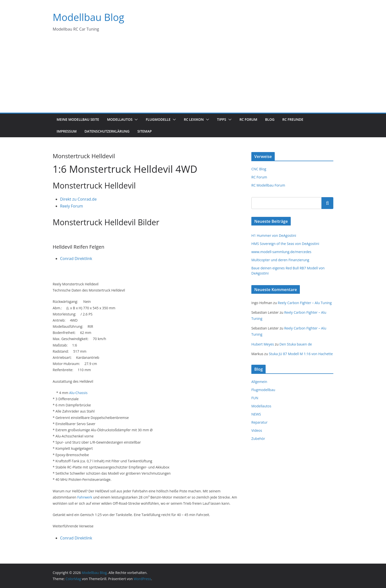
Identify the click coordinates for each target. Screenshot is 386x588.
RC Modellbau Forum (268, 185)
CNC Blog (259, 169)
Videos (257, 430)
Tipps (222, 119)
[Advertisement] (193, 76)
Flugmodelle (158, 119)
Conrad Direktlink (76, 259)
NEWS (256, 414)
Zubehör (258, 439)
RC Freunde (293, 119)
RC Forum (248, 119)
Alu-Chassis (78, 393)
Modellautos (120, 119)
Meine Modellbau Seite (78, 119)
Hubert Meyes (263, 344)
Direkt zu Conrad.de (78, 199)
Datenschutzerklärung (107, 131)
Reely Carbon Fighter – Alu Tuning (305, 303)
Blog (270, 119)
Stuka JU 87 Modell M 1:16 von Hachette (301, 354)
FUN (255, 398)
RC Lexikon (194, 119)
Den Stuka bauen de (296, 344)
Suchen (327, 203)
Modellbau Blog (88, 17)
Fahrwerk (85, 497)
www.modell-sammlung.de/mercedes (281, 252)
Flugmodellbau (263, 390)
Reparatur (259, 422)
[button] (135, 120)
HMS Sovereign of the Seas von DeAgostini (285, 244)
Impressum (67, 131)
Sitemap (145, 131)
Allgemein (259, 382)
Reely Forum (72, 206)
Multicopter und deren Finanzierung (280, 260)
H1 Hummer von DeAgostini (274, 235)
